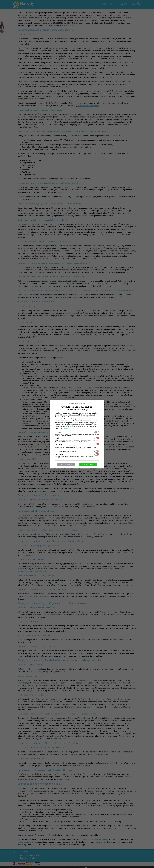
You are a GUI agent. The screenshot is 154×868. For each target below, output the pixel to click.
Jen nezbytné (66, 464)
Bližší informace (69, 428)
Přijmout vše (88, 464)
